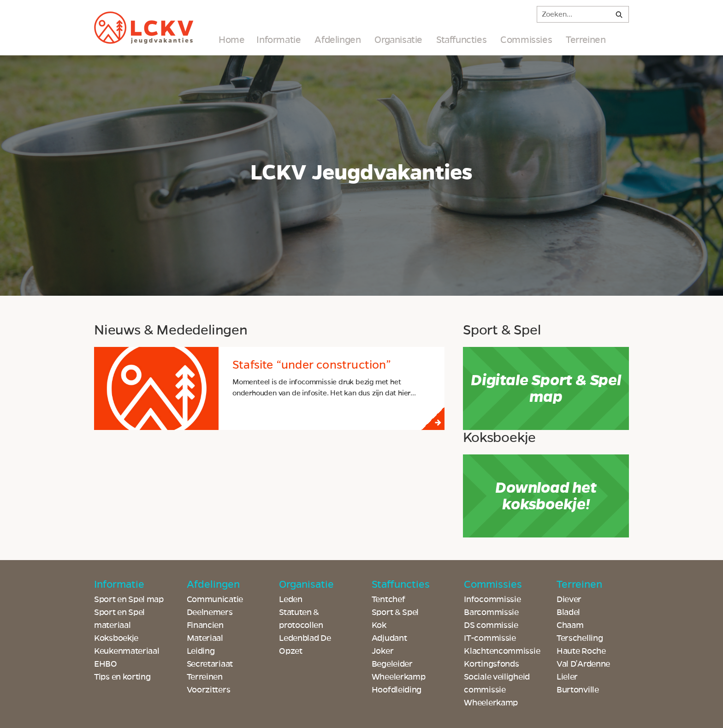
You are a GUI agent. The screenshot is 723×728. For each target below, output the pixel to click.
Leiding (201, 651)
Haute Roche (581, 651)
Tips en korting (122, 677)
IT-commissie (490, 638)
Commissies (526, 40)
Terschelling (580, 638)
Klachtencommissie (502, 651)
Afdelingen (338, 40)
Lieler (567, 677)
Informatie (279, 40)
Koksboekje (116, 638)
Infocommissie (492, 599)
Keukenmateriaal (127, 651)
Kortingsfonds (491, 664)
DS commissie (491, 625)
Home (231, 40)
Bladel (568, 612)
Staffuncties (461, 40)
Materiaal (205, 638)
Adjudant (389, 638)
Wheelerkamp (491, 703)
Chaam (570, 625)
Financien (205, 625)
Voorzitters (209, 690)
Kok (379, 625)
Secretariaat (210, 664)
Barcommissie (491, 612)
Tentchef (388, 599)
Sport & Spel (395, 612)
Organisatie (398, 40)
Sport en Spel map (129, 599)
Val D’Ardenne (583, 664)
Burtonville (578, 690)
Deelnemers (210, 612)
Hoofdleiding (397, 690)
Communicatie (215, 599)
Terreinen (586, 40)
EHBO (106, 664)
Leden (291, 599)
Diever (569, 599)
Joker (383, 651)
